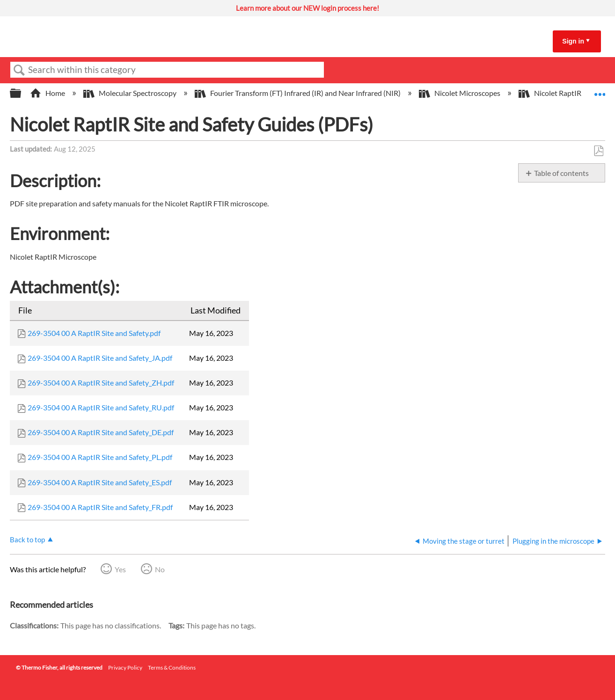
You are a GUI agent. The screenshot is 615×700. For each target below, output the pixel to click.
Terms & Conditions (172, 667)
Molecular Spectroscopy (131, 93)
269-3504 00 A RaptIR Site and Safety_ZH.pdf (101, 383)
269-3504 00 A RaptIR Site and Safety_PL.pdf (100, 457)
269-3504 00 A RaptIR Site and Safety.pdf (94, 333)
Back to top (27, 540)
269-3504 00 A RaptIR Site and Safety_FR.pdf (100, 507)
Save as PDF (598, 151)
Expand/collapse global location (600, 90)
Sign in (573, 41)
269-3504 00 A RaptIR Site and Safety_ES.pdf (100, 482)
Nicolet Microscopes (460, 93)
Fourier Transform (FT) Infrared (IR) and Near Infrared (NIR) (298, 93)
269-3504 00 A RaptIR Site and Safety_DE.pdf (101, 432)
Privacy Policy (125, 667)
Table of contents (561, 173)
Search (19, 70)
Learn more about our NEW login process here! (307, 8)
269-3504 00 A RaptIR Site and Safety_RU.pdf (101, 407)
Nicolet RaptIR (551, 93)
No (160, 569)
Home (48, 93)
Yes (120, 569)
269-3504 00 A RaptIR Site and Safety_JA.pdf (100, 358)
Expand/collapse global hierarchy (22, 93)
